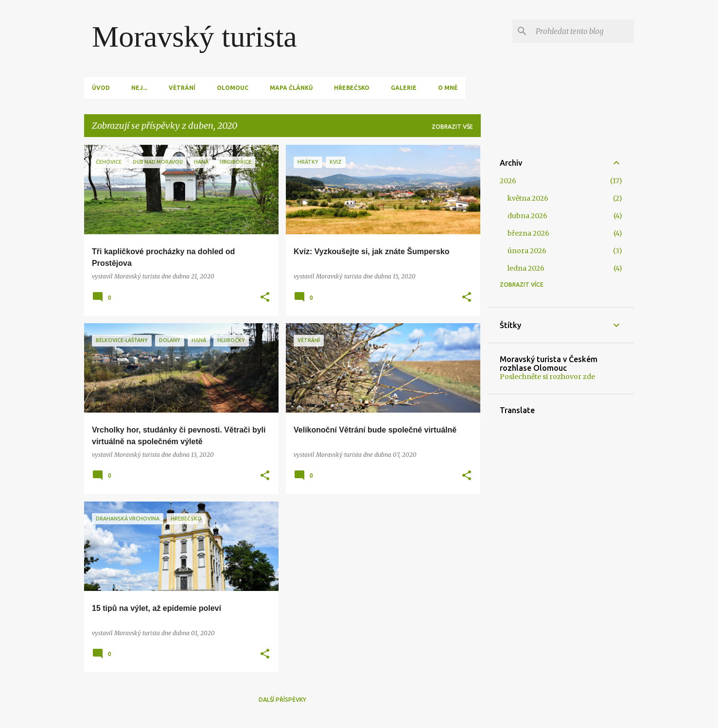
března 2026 (528, 233)
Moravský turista (194, 36)
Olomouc (233, 88)
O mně (448, 88)
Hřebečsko (352, 88)
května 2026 (528, 198)
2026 (508, 181)
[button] (265, 298)
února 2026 (527, 251)
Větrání (182, 88)
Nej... (139, 88)
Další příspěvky (282, 700)
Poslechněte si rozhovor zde (547, 377)
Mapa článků (291, 88)
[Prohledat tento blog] (583, 31)
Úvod (101, 88)
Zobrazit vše (452, 127)
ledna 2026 (526, 268)
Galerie (404, 88)
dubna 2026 (527, 216)
